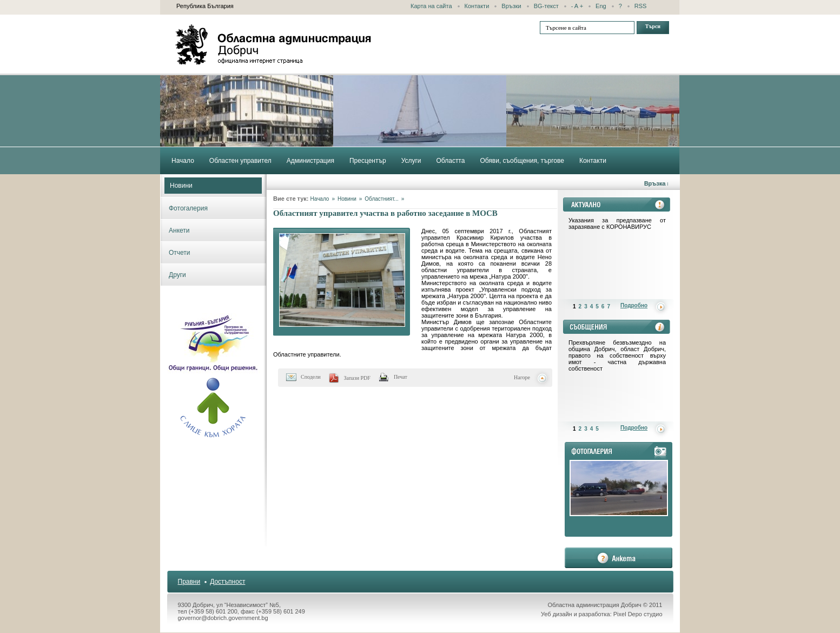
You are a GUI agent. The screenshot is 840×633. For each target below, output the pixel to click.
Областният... (381, 199)
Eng (601, 6)
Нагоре (522, 377)
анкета (619, 558)
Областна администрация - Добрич (274, 44)
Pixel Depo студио (638, 614)
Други (177, 275)
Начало (320, 199)
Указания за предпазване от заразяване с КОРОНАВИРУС (617, 223)
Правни (189, 582)
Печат (401, 377)
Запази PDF (357, 378)
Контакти (477, 6)
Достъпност (227, 582)
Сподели (311, 377)
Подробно (634, 305)
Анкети (179, 230)
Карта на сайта (431, 6)
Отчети (180, 253)
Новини (181, 186)
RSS (641, 6)
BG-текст (546, 6)
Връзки (511, 6)
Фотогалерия (188, 208)
